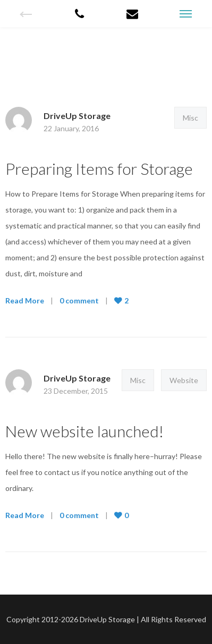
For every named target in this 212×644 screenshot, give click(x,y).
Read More (25, 300)
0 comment (79, 300)
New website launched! (84, 431)
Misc (190, 118)
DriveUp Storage (77, 116)
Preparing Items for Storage (99, 168)
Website (184, 380)
